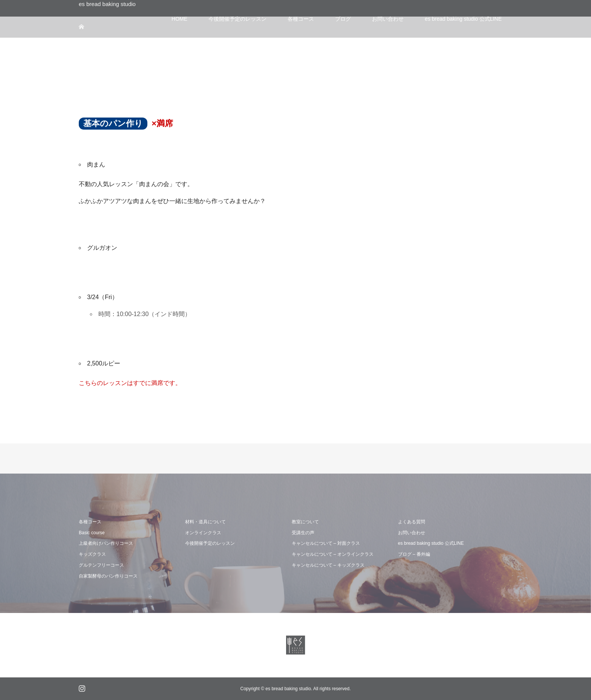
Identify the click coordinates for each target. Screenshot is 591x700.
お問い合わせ (412, 533)
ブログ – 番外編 (414, 554)
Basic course (92, 533)
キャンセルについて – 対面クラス (326, 543)
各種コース (90, 522)
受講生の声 (303, 533)
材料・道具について (205, 522)
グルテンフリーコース (101, 565)
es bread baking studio (107, 4)
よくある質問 (412, 522)
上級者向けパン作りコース (106, 543)
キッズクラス (92, 554)
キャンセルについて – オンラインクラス (333, 554)
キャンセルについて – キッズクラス (328, 565)
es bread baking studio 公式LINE (431, 543)
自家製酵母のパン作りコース (108, 576)
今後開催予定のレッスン (210, 543)
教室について (305, 522)
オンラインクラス (203, 533)
